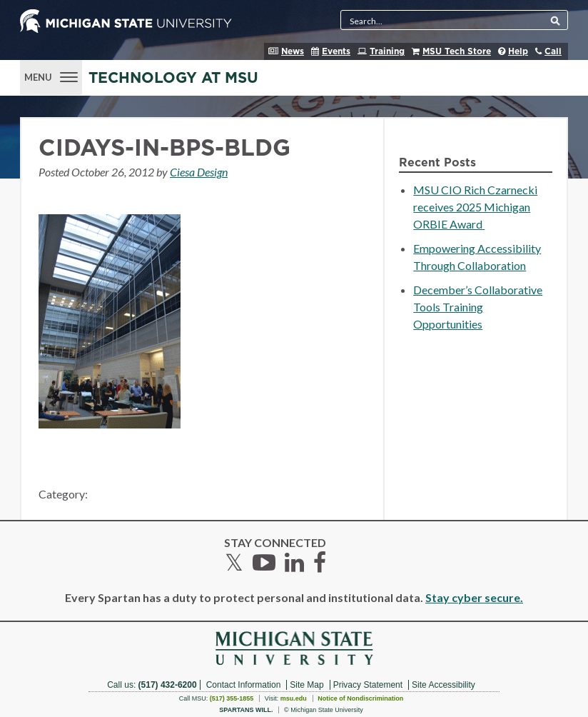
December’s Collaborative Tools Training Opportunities (478, 307)
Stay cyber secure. (474, 597)
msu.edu (294, 698)
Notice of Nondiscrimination (360, 698)
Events (336, 51)
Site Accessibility (443, 685)
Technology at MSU (173, 78)
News (293, 51)
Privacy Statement (368, 685)
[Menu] (51, 76)
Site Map (306, 685)
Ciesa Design (199, 172)
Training (387, 51)
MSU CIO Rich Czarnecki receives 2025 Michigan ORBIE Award (475, 207)
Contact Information (244, 685)
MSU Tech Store (457, 51)
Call (553, 51)
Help (518, 51)
